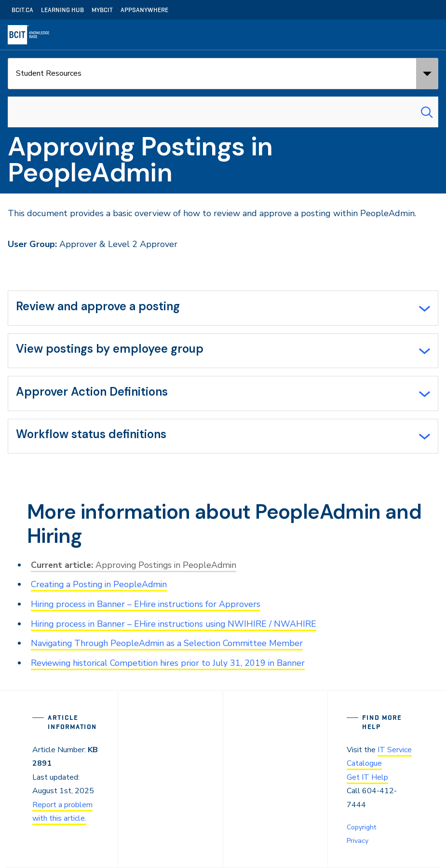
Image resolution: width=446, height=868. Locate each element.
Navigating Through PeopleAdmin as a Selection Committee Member (169, 645)
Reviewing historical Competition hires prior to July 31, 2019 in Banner (171, 664)
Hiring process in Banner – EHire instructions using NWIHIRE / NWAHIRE (176, 625)
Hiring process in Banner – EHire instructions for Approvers (148, 606)
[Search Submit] (427, 112)
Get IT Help (367, 778)
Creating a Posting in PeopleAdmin (101, 587)
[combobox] (223, 112)
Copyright (361, 828)
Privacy (358, 841)
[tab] (223, 308)
